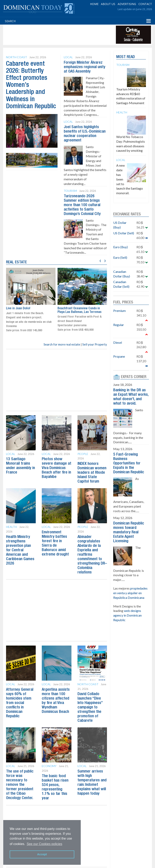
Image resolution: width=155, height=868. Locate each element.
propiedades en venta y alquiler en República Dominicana (130, 593)
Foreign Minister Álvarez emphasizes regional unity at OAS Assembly (85, 67)
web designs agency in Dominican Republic (127, 615)
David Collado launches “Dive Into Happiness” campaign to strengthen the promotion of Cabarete (90, 707)
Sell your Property (95, 344)
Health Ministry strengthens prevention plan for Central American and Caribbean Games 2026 (20, 550)
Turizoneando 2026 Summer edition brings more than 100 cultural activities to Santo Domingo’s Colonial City (82, 205)
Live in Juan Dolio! (18, 308)
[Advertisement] (77, 35)
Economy (49, 766)
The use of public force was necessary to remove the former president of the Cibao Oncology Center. (20, 785)
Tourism (70, 191)
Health (12, 527)
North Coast (17, 57)
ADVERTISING (127, 4)
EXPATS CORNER (134, 377)
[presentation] (100, 260)
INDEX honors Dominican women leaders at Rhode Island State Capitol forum (92, 473)
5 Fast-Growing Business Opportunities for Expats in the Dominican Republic (129, 463)
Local (68, 57)
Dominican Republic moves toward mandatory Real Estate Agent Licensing (129, 532)
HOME (94, 4)
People (83, 454)
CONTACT (145, 4)
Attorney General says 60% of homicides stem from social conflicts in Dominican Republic (20, 703)
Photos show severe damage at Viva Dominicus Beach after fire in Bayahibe (57, 468)
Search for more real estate (62, 344)
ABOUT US (108, 4)
